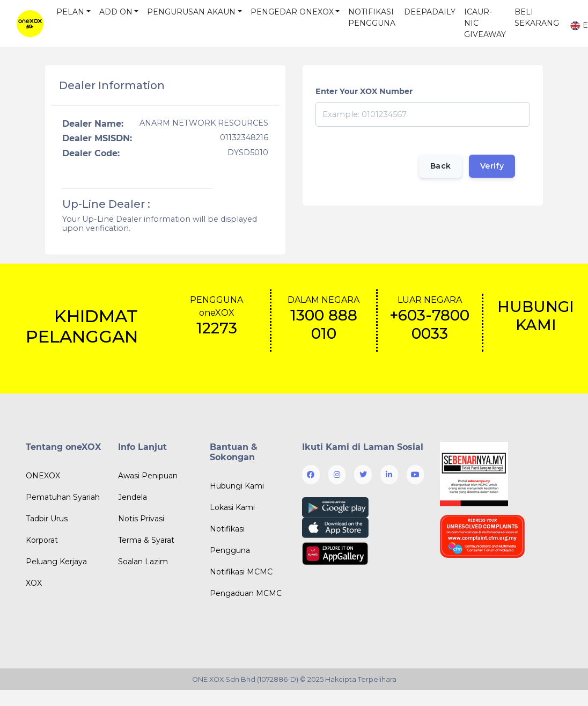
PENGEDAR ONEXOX (292, 12)
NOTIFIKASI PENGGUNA (372, 17)
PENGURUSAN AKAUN (191, 12)
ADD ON (116, 12)
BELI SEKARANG (537, 17)
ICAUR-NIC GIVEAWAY (485, 23)
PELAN (70, 12)
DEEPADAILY (430, 12)
